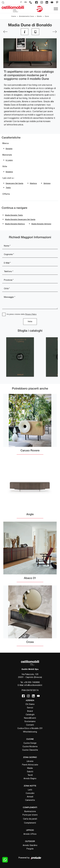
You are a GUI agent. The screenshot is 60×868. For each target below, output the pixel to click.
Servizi (30, 708)
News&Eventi (30, 718)
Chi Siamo (30, 704)
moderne (9, 172)
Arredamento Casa (26, 16)
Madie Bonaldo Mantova (15, 224)
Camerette (30, 800)
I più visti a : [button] (8, 178)
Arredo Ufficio (30, 834)
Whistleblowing (30, 732)
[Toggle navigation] (56, 9)
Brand (30, 711)
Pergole (30, 849)
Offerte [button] (6, 194)
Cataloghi (30, 715)
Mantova (33, 183)
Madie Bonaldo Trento (14, 215)
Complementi (30, 823)
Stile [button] (5, 167)
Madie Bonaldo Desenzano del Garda (20, 219)
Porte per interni (30, 815)
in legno (9, 160)
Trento (8, 188)
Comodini (30, 793)
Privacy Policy (31, 314)
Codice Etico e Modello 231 (30, 728)
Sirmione (47, 183)
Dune (47, 16)
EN (26, 2)
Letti (30, 790)
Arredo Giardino (30, 845)
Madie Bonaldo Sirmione (41, 224)
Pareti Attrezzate (30, 765)
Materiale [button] (7, 155)
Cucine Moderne (30, 746)
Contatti (30, 725)
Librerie (30, 761)
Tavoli (30, 775)
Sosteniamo (30, 721)
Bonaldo (9, 149)
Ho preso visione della (22, 314)
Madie (39, 16)
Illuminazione (30, 811)
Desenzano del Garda (14, 183)
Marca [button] (5, 143)
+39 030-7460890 (32, 682)
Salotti (30, 772)
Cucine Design (30, 743)
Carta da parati (30, 819)
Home (14, 16)
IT (21, 2)
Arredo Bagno (30, 778)
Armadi (30, 797)
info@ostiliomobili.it (33, 685)
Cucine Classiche (30, 750)
